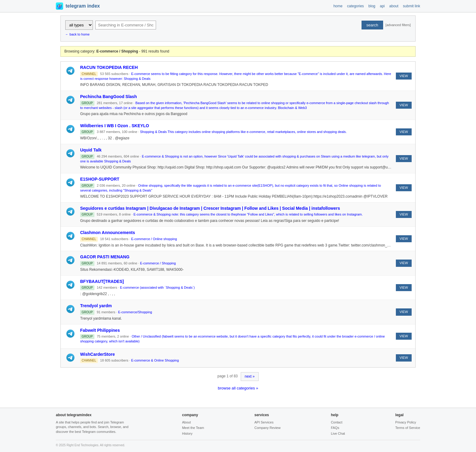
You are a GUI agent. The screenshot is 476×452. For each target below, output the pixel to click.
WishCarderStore (97, 354)
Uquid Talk (91, 150)
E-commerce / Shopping (158, 263)
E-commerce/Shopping (135, 312)
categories (355, 6)
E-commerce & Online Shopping (155, 360)
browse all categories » (238, 388)
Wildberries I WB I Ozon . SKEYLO (115, 126)
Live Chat (338, 433)
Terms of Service (408, 428)
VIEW (404, 76)
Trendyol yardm (96, 306)
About (187, 422)
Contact (337, 422)
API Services (264, 422)
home (338, 6)
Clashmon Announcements (108, 233)
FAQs (335, 428)
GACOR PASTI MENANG (105, 257)
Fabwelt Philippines (100, 330)
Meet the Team (193, 428)
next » (250, 376)
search (372, 25)
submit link (411, 6)
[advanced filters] (398, 25)
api (382, 6)
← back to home (77, 34)
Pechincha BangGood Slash (109, 97)
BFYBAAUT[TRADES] (102, 281)
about (394, 6)
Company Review (267, 428)
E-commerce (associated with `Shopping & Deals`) (157, 287)
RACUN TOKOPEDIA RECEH (109, 67)
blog (372, 6)
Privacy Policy (406, 422)
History (187, 433)
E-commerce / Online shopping (154, 239)
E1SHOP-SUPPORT (100, 179)
